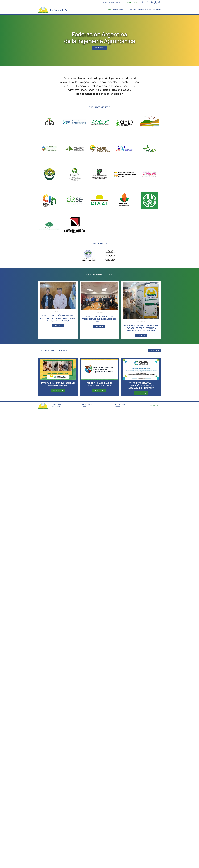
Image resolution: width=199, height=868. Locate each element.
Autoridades (55, 407)
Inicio (109, 10)
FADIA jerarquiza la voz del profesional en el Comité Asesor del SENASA (99, 319)
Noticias (132, 10)
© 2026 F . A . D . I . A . (155, 406)
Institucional (120, 10)
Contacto (157, 10)
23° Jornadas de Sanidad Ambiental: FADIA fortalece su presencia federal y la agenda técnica (141, 328)
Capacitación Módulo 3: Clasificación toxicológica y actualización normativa (141, 386)
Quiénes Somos (56, 405)
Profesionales (87, 405)
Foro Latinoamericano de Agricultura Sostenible (99, 384)
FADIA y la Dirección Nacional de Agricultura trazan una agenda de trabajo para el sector (58, 318)
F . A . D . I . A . (59, 10)
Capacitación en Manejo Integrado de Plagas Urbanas (58, 384)
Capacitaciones (144, 10)
